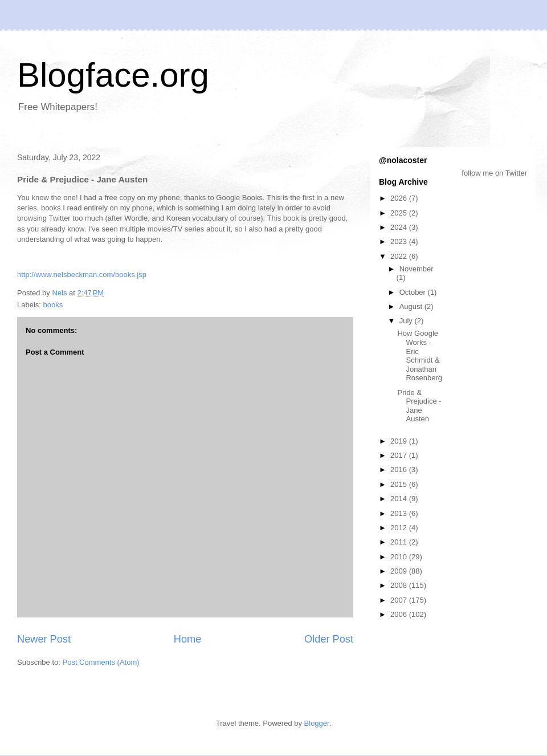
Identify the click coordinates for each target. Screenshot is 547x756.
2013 (400, 513)
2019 (400, 441)
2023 (400, 241)
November (417, 269)
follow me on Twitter (494, 173)
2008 (400, 585)
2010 (400, 557)
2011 (400, 542)
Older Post (329, 639)
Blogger (317, 723)
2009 (400, 571)
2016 (400, 470)
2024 (400, 227)
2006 (400, 614)
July (407, 321)
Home (188, 639)
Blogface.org (113, 75)
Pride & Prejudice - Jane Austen (419, 406)
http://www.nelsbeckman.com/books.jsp (82, 275)
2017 (400, 455)
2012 (400, 528)
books (53, 305)
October (414, 292)
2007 (400, 600)
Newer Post (44, 639)
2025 (400, 213)
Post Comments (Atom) (101, 662)
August (412, 306)
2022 (400, 256)
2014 (400, 499)
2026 (400, 198)
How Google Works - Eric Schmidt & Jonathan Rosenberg (420, 355)
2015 (400, 484)
